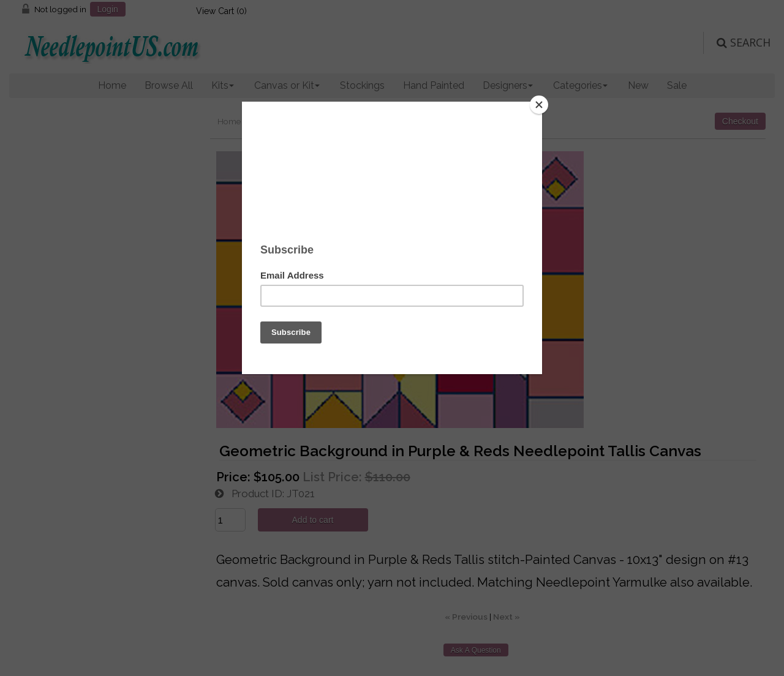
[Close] (539, 105)
